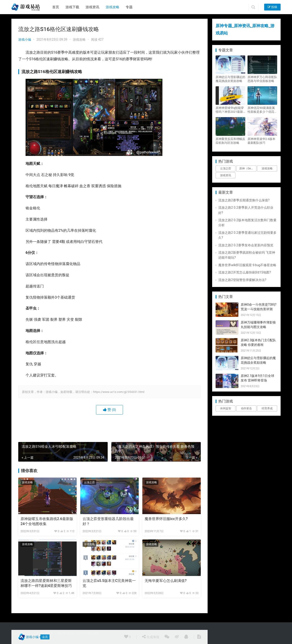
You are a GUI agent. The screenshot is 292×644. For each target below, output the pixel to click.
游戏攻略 (112, 7)
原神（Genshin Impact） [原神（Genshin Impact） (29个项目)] (248, 168)
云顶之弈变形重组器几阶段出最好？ (108, 521)
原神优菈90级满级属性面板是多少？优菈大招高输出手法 (262, 110)
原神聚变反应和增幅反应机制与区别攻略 (230, 141)
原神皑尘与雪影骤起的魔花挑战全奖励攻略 (230, 79)
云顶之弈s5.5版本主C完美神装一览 (109, 583)
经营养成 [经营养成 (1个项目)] (267, 408)
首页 (56, 7)
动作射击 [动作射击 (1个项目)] (246, 408)
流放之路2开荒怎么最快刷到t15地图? (245, 272)
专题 (129, 7)
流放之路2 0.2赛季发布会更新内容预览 (246, 245)
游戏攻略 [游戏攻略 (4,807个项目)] (267, 168)
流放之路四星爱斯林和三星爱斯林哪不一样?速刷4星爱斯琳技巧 (46, 583)
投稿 (272, 7)
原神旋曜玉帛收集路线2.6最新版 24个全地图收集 (47, 521)
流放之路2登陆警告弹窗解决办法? (242, 280)
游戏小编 (25, 39)
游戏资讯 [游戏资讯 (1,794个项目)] (226, 175)
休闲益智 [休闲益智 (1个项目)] (226, 408)
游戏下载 (72, 7)
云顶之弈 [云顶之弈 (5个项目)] (226, 168)
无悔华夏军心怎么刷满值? (166, 581)
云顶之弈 (89, 482)
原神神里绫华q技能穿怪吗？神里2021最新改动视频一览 (230, 110)
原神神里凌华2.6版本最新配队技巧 (261, 141)
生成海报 (151, 637)
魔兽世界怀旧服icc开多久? (166, 519)
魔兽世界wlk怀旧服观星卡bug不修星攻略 (247, 265)
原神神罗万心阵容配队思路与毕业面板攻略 (262, 79)
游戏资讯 (92, 7)
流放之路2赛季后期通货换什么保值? (244, 200)
